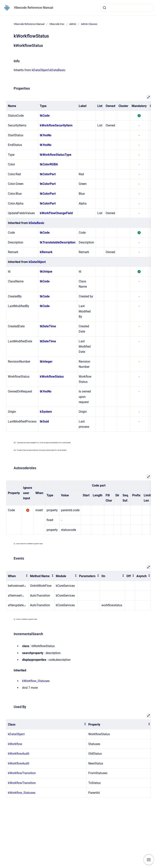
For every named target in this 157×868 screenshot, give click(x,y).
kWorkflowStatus (52, 377)
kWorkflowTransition (22, 773)
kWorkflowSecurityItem (56, 125)
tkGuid (44, 421)
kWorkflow (15, 744)
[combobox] (127, 8)
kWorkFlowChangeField (56, 213)
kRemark (46, 252)
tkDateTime (48, 326)
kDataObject (40, 70)
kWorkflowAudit (19, 754)
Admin (73, 24)
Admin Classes (89, 24)
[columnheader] (17, 576)
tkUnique (46, 272)
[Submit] (104, 8)
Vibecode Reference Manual (33, 8)
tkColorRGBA (49, 164)
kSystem (46, 412)
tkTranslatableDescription (58, 242)
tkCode (45, 116)
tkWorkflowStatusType (56, 155)
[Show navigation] (149, 860)
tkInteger (46, 362)
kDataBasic (58, 70)
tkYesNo (46, 135)
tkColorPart (48, 174)
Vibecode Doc (57, 24)
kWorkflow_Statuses (36, 681)
